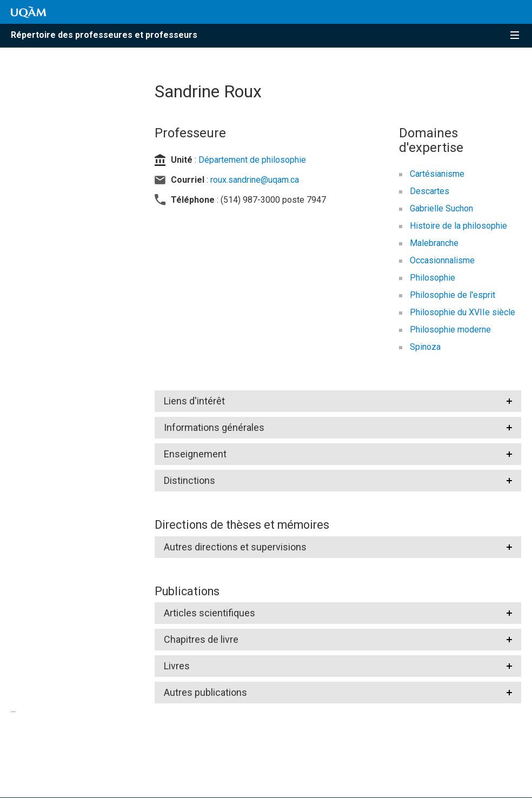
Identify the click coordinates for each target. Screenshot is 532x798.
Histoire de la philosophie (458, 226)
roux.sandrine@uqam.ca (255, 180)
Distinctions (189, 480)
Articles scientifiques (210, 613)
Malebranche (434, 243)
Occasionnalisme (442, 260)
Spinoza (425, 347)
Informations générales (214, 427)
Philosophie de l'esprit (453, 295)
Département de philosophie (252, 160)
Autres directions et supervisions (235, 547)
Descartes (430, 191)
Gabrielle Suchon (441, 208)
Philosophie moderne (450, 330)
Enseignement (195, 454)
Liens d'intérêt (194, 401)
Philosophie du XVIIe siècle (463, 312)
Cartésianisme (437, 174)
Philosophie (433, 278)
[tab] (338, 401)
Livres (177, 666)
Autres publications (205, 692)
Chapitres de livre (201, 639)
